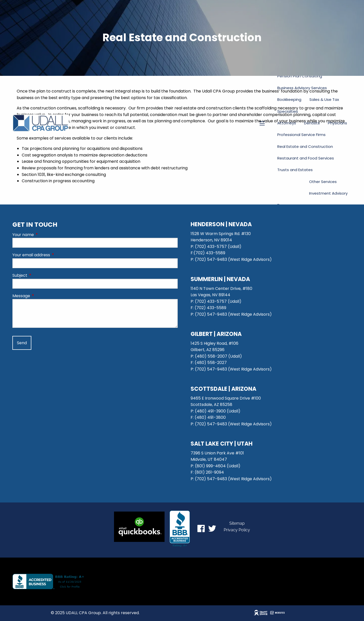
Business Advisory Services (302, 88)
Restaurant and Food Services (306, 158)
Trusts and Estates (295, 170)
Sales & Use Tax (324, 99)
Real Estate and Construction (305, 146)
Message (41, 296)
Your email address (51, 255)
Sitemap (237, 523)
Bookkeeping (289, 99)
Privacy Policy (237, 530)
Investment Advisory (328, 193)
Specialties (288, 111)
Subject (40, 275)
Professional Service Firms (301, 135)
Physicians (337, 123)
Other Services (323, 182)
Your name (43, 235)
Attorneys (287, 123)
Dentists (312, 123)
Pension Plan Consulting (300, 76)
